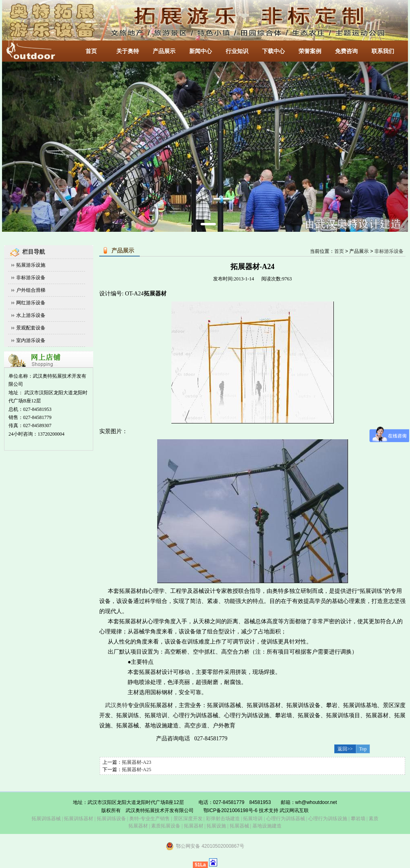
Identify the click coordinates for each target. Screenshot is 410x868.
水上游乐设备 (31, 315)
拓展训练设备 (111, 819)
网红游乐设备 (31, 303)
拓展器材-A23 (137, 762)
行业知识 (237, 51)
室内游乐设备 (31, 340)
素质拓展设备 (166, 826)
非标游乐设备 (31, 278)
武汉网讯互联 (294, 810)
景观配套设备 (31, 328)
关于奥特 (128, 51)
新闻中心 (201, 51)
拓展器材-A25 (137, 770)
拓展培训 (253, 819)
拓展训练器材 (79, 819)
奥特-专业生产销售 (149, 819)
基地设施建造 (266, 826)
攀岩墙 (358, 819)
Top (363, 749)
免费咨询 (346, 51)
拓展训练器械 (46, 819)
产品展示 (164, 51)
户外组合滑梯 (31, 290)
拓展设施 (216, 826)
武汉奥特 (116, 705)
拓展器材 (194, 826)
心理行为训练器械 (286, 819)
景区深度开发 (188, 819)
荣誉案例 (310, 51)
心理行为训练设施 (328, 819)
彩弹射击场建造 (223, 819)
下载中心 (273, 51)
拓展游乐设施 (31, 265)
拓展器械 (239, 826)
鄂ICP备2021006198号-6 (230, 810)
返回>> (345, 749)
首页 (91, 51)
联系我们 (383, 51)
